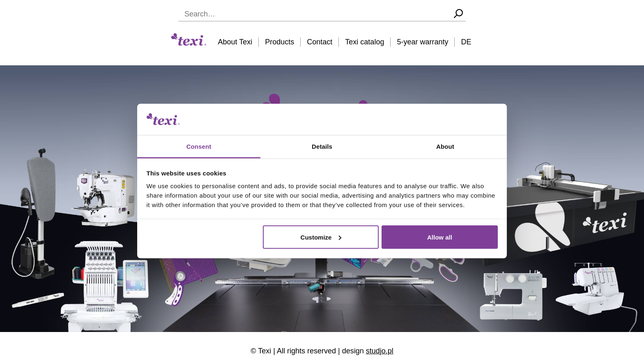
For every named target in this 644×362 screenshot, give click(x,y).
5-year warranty (422, 42)
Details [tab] (322, 146)
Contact (320, 42)
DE (466, 42)
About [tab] (445, 146)
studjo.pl (380, 351)
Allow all (440, 237)
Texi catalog (365, 42)
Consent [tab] (199, 146)
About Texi (235, 42)
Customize (321, 237)
